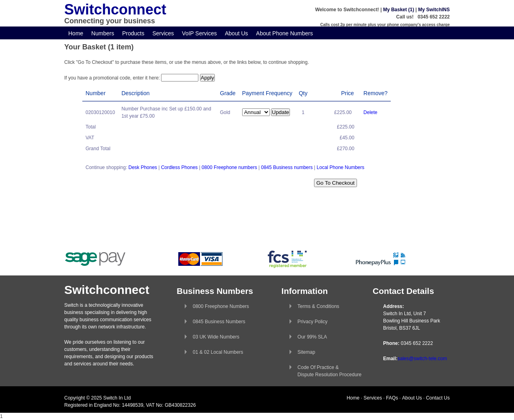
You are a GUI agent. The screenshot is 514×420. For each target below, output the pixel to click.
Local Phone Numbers (341, 167)
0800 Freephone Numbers (221, 306)
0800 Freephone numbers (229, 167)
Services (163, 33)
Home (76, 33)
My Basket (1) (399, 10)
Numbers (103, 33)
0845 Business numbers (287, 167)
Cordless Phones (179, 167)
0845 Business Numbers (219, 322)
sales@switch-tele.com (422, 359)
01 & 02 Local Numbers (218, 352)
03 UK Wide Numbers (216, 337)
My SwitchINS (434, 10)
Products (133, 33)
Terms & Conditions (318, 306)
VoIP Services (199, 33)
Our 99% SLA (312, 337)
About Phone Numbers (285, 33)
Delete (370, 112)
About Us (237, 33)
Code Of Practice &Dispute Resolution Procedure (329, 371)
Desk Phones (143, 167)
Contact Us (438, 398)
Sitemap (306, 352)
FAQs (392, 398)
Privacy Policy (313, 322)
